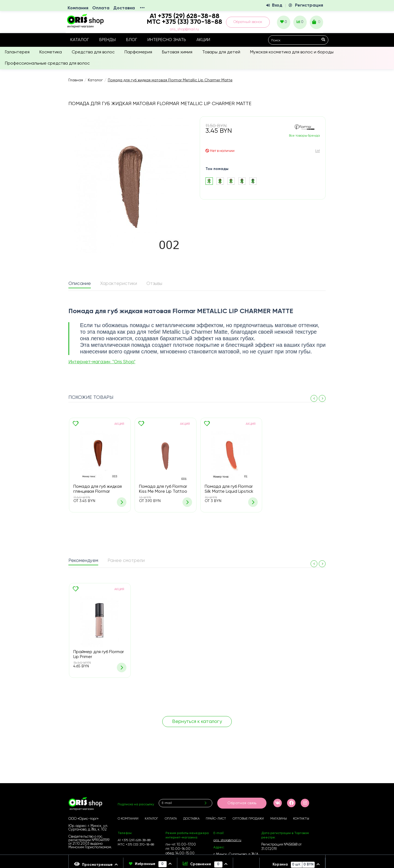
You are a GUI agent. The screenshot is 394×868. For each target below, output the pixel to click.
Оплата (101, 8)
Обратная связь (242, 803)
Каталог (80, 40)
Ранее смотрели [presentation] (126, 561)
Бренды (108, 40)
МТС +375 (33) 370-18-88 (184, 22)
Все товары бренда (304, 136)
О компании (128, 819)
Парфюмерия (138, 52)
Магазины (279, 819)
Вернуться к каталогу (197, 722)
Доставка (124, 8)
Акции (203, 40)
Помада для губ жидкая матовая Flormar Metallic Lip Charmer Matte (170, 80)
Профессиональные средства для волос (47, 64)
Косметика (51, 52)
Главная (76, 80)
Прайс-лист (216, 819)
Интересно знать (167, 40)
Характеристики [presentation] (119, 284)
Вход (277, 5)
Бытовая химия (177, 52)
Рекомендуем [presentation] (83, 561)
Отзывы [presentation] (154, 284)
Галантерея (17, 52)
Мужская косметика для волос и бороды (292, 52)
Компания (78, 8)
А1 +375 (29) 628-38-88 (134, 840)
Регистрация (309, 5)
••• (142, 8)
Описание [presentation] (80, 284)
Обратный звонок (248, 22)
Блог (132, 40)
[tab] (80, 284)
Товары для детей (221, 52)
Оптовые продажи (248, 819)
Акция (119, 424)
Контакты (301, 819)
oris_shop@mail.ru (184, 29)
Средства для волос (93, 52)
